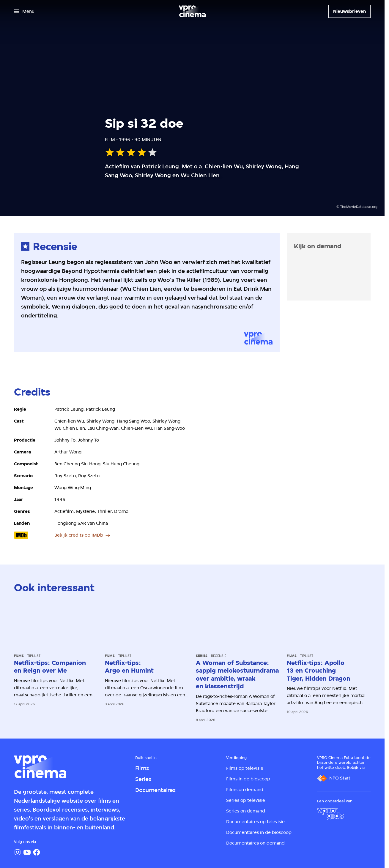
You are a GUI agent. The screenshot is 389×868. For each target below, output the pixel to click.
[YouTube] (27, 852)
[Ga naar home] (192, 11)
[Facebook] (37, 852)
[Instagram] (18, 852)
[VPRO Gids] (330, 814)
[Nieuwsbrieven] (349, 11)
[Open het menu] (24, 11)
